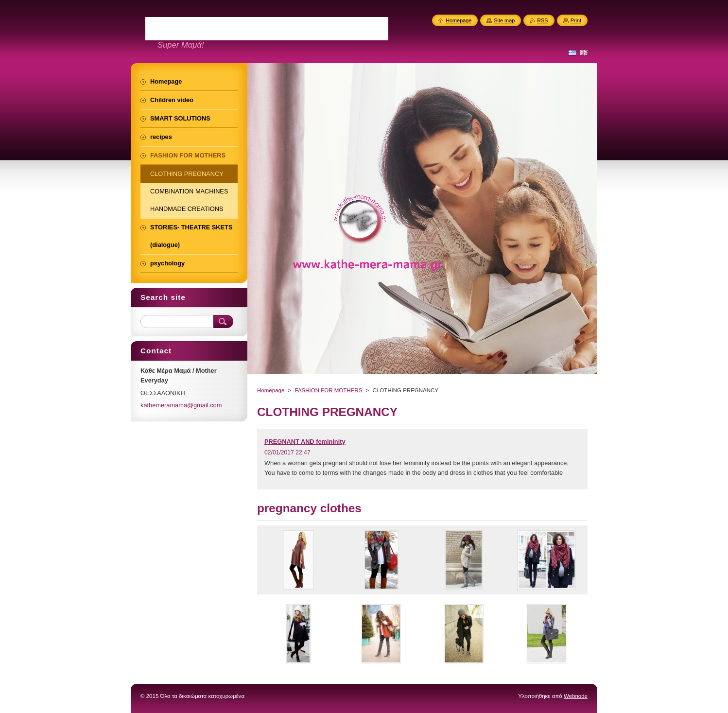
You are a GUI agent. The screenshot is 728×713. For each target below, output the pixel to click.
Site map (504, 20)
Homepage (271, 390)
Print (576, 20)
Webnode (576, 696)
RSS (542, 20)
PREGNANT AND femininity (305, 442)
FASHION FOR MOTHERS (329, 390)
